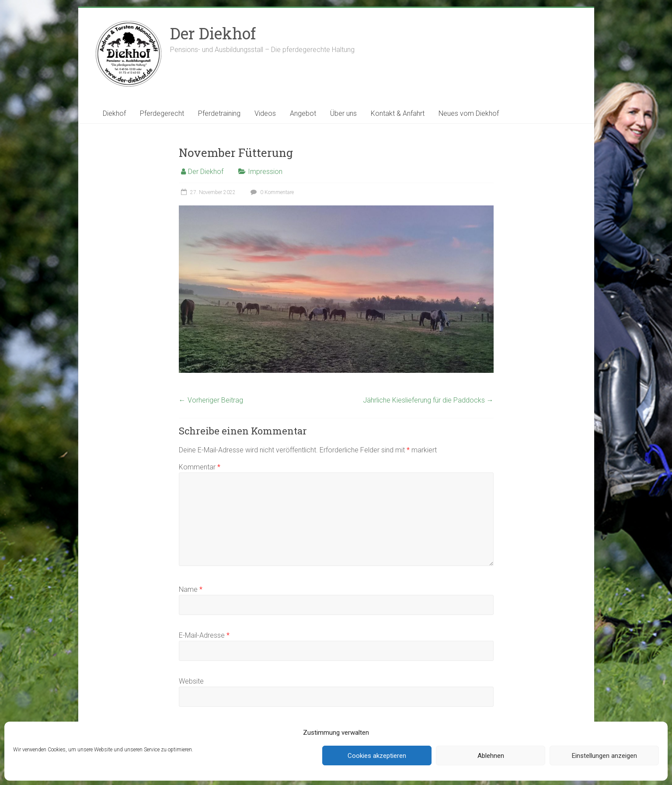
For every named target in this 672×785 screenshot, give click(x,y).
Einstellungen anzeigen (604, 756)
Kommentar (200, 467)
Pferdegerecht (162, 113)
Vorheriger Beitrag (211, 400)
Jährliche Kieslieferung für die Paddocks (428, 400)
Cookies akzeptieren (377, 756)
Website (191, 681)
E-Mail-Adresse (204, 635)
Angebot (303, 113)
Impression (265, 172)
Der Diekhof (213, 33)
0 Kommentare (271, 192)
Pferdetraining (219, 113)
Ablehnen (491, 756)
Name (191, 589)
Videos (265, 113)
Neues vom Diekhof (469, 113)
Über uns (343, 113)
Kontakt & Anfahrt (398, 113)
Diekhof (114, 113)
